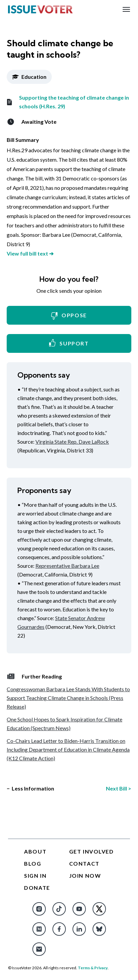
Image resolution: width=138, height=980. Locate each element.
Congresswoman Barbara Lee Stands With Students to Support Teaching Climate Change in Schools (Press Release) (68, 698)
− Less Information (30, 788)
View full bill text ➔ (30, 253)
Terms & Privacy (93, 968)
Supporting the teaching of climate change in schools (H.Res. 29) (68, 102)
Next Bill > (119, 788)
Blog (33, 863)
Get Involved (92, 851)
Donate (37, 888)
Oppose (69, 316)
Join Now (85, 876)
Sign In (35, 876)
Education (29, 77)
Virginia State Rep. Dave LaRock (72, 442)
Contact (84, 863)
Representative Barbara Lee (67, 566)
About (35, 851)
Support (69, 343)
